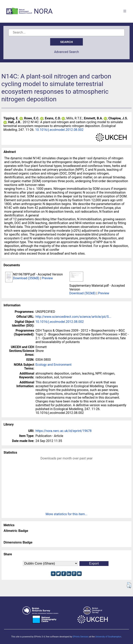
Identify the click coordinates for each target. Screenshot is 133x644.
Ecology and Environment (54, 365)
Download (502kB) (82, 293)
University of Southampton (108, 637)
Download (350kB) (26, 278)
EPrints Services (81, 637)
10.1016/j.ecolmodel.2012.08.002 (59, 130)
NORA (43, 11)
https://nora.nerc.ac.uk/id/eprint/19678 (64, 431)
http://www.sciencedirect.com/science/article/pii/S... (73, 317)
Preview (47, 278)
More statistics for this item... (66, 514)
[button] (129, 585)
